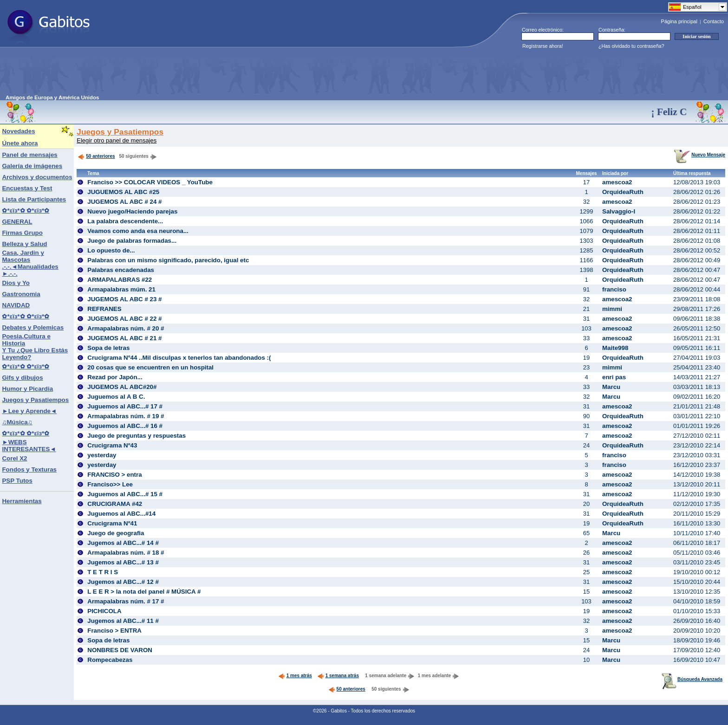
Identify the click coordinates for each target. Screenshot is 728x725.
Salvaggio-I (619, 211)
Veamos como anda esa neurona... (138, 231)
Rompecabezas (110, 660)
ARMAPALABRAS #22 (120, 280)
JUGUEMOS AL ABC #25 (123, 192)
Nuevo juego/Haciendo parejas (132, 211)
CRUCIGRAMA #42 (115, 504)
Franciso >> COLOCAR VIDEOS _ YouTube (150, 182)
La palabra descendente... (125, 221)
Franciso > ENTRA (114, 631)
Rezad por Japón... (115, 377)
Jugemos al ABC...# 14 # (123, 543)
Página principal (679, 21)
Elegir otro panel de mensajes (117, 140)
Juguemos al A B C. (116, 397)
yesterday (102, 455)
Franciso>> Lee (110, 484)
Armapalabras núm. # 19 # (126, 416)
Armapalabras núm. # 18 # (126, 553)
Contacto (714, 21)
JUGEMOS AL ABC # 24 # (124, 202)
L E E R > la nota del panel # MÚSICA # (144, 592)
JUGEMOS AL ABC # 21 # (124, 338)
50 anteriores (96, 156)
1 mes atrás (295, 676)
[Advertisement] (175, 74)
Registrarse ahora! (543, 46)
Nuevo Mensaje (699, 155)
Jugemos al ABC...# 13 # (123, 562)
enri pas (614, 377)
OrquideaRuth (623, 192)
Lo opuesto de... (111, 250)
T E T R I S (103, 572)
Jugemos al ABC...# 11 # (123, 621)
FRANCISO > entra (114, 475)
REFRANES (104, 309)
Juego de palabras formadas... (132, 241)
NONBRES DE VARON (120, 650)
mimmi (612, 309)
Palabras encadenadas (121, 270)
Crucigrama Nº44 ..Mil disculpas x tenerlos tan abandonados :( (179, 358)
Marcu (611, 387)
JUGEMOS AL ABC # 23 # (124, 299)
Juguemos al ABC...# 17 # (125, 406)
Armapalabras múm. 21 (121, 289)
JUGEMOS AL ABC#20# (122, 387)
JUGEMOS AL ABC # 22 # (124, 319)
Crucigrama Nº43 (112, 445)
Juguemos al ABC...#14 (121, 514)
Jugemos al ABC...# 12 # (123, 582)
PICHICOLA (104, 611)
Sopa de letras (108, 348)
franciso (614, 289)
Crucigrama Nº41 (112, 523)
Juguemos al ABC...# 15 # (125, 494)
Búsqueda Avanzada (692, 679)
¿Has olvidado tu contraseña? (631, 46)
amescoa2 (617, 182)
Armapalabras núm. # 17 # (126, 601)
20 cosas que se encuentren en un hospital (150, 367)
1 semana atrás (338, 676)
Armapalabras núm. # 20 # (126, 328)
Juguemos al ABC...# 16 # (125, 426)
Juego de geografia (116, 533)
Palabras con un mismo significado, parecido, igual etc (168, 260)
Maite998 (615, 348)
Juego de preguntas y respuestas (136, 436)
